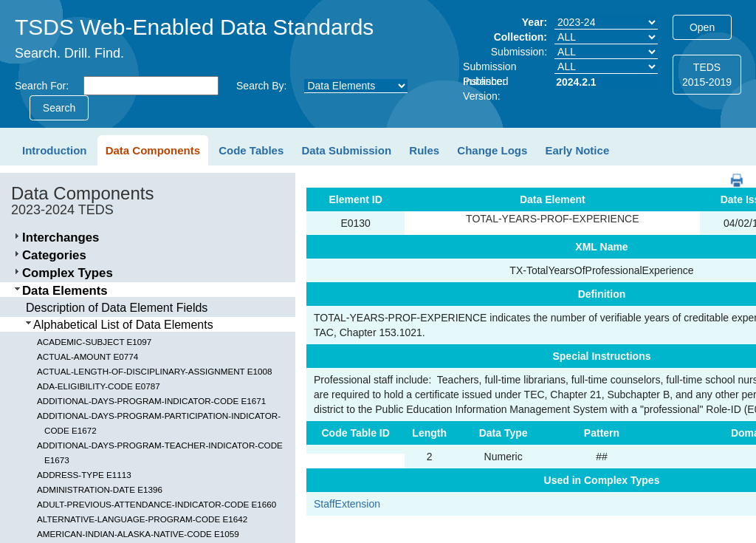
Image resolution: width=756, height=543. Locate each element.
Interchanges (61, 238)
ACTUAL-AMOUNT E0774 (87, 356)
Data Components (153, 150)
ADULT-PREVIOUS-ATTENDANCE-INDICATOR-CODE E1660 (157, 504)
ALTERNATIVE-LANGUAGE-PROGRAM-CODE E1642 (142, 519)
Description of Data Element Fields (117, 308)
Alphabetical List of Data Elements (123, 325)
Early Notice (578, 150)
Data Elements (65, 291)
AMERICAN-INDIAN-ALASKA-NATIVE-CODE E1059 (138, 534)
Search (59, 108)
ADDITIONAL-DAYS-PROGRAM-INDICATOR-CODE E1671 (151, 401)
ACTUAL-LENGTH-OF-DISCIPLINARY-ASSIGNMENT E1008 (154, 371)
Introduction (54, 150)
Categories (54, 255)
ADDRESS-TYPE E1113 (84, 475)
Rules (424, 150)
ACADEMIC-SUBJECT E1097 (94, 342)
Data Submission (346, 150)
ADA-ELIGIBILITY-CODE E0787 (99, 386)
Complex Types (68, 273)
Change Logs (492, 150)
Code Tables (251, 150)
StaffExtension (347, 504)
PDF (731, 173)
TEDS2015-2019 (707, 75)
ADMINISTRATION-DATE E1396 (100, 489)
